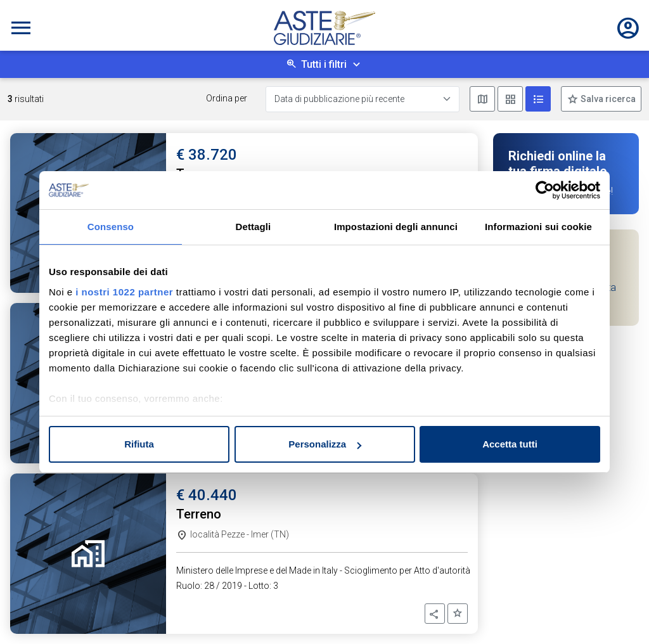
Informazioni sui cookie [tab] (538, 227)
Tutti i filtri (324, 64)
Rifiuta (139, 444)
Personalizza (325, 444)
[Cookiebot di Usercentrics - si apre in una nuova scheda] (545, 190)
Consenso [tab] (111, 227)
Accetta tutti (510, 444)
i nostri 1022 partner (124, 292)
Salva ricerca (607, 99)
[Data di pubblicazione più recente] (363, 99)
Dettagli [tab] (254, 227)
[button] (435, 614)
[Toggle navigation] (21, 28)
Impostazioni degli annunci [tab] (396, 227)
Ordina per (227, 98)
